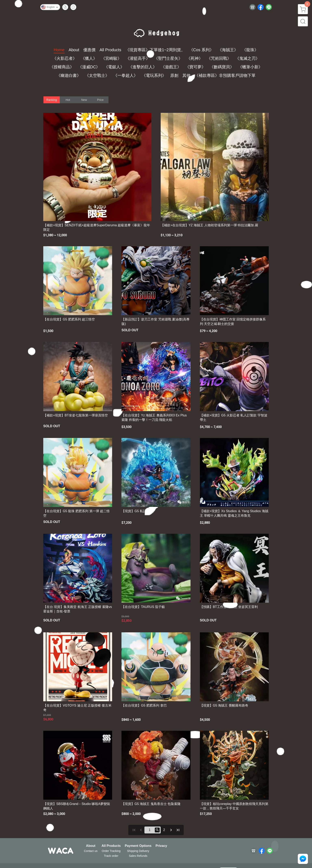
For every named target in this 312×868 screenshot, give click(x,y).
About (91, 846)
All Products (111, 846)
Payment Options (138, 846)
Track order (111, 856)
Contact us (91, 851)
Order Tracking (111, 851)
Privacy (161, 846)
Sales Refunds (138, 856)
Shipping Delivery (138, 851)
